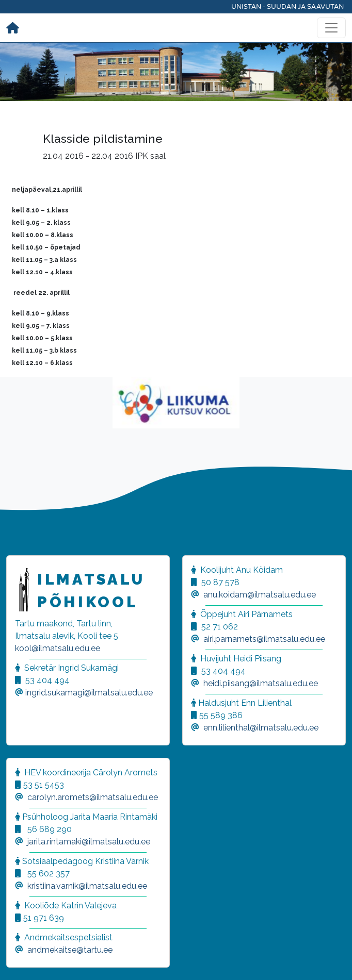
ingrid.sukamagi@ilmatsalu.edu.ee (89, 693)
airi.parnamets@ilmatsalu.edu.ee (264, 639)
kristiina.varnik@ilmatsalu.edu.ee (87, 886)
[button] (21, 959)
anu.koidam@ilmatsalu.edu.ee (260, 595)
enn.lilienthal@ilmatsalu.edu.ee (261, 728)
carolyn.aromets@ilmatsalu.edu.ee (93, 797)
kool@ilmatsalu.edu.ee (58, 648)
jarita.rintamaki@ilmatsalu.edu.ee (89, 842)
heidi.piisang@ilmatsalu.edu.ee (261, 683)
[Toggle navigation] (331, 28)
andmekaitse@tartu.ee (70, 950)
